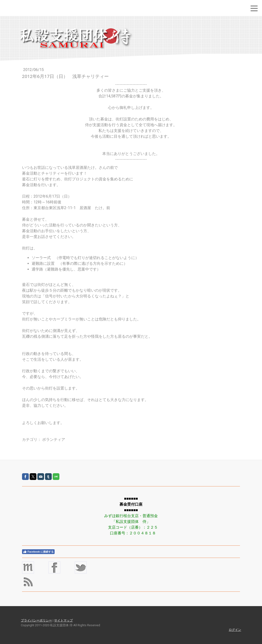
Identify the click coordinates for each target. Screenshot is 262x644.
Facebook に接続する (38, 552)
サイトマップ (63, 620)
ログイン (235, 630)
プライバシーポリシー (36, 620)
